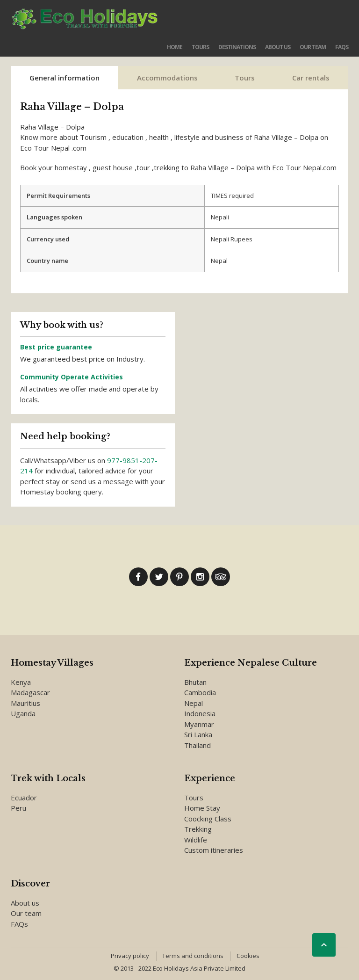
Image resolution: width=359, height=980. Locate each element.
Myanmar (199, 724)
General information (65, 78)
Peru (18, 808)
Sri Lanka (198, 734)
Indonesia (200, 713)
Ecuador (24, 798)
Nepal (194, 703)
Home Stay (202, 808)
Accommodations (167, 78)
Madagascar (30, 692)
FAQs (342, 47)
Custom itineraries (214, 850)
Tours (200, 47)
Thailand (197, 745)
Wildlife (196, 840)
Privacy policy (130, 956)
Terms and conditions (193, 956)
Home (175, 47)
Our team (313, 47)
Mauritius (25, 703)
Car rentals (311, 78)
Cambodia (200, 692)
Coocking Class (208, 819)
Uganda (23, 713)
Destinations (237, 47)
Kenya (21, 682)
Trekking (198, 829)
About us (278, 47)
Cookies (248, 956)
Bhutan (195, 682)
